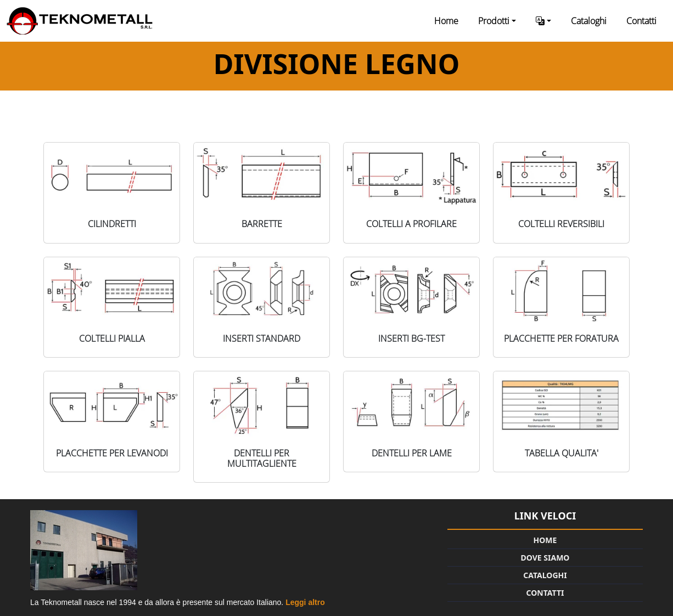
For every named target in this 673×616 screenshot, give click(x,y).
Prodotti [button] (494, 21)
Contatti (641, 21)
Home (446, 21)
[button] (543, 21)
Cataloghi (589, 21)
